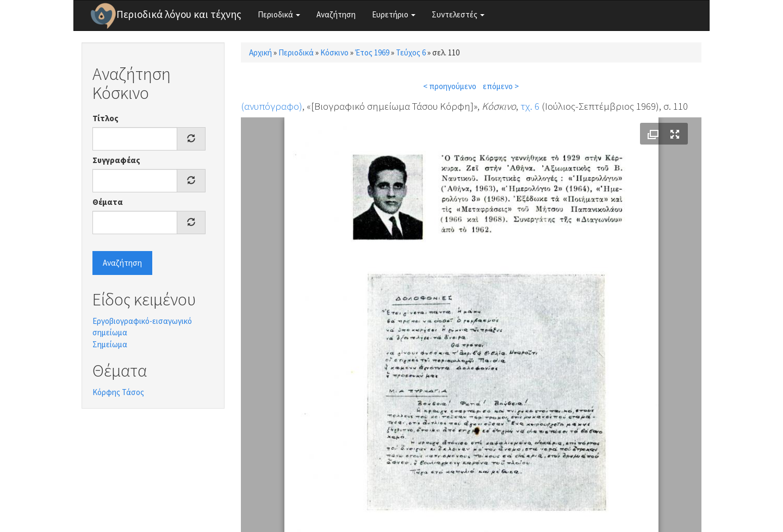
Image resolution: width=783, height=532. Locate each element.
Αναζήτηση (336, 14)
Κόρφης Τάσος (118, 392)
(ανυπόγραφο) (272, 106)
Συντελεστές (458, 14)
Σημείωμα (110, 344)
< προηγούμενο (450, 86)
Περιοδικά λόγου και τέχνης (179, 14)
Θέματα (108, 202)
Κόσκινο (334, 52)
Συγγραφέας (116, 160)
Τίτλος (105, 118)
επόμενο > (501, 86)
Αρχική (260, 52)
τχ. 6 (530, 106)
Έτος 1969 (372, 52)
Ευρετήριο (394, 14)
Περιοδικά (279, 14)
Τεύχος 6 (411, 52)
